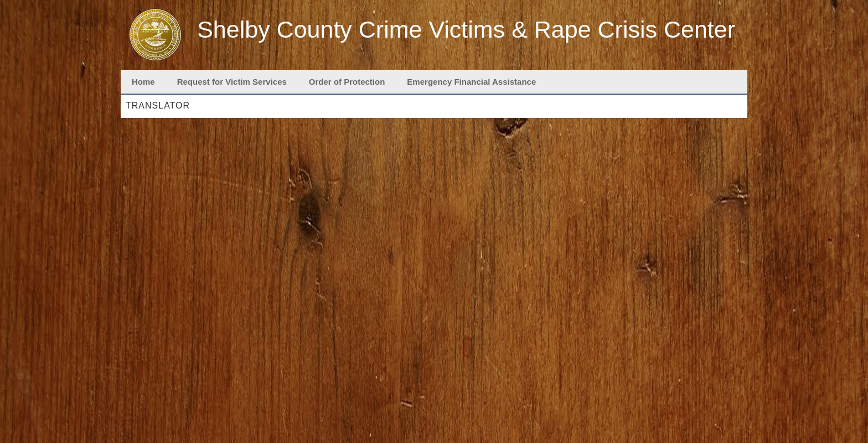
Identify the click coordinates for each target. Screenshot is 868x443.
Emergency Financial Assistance (471, 82)
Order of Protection (347, 82)
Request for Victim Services (232, 82)
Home (143, 82)
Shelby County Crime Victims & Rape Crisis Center (466, 30)
